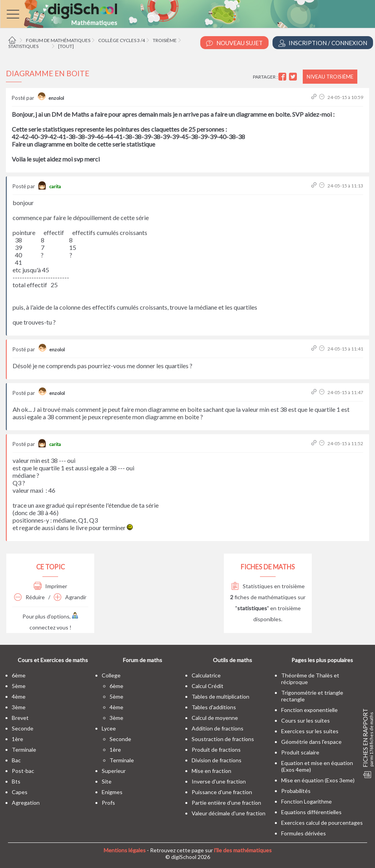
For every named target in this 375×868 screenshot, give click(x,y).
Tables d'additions (214, 707)
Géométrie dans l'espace (311, 742)
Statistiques (23, 46)
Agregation (26, 803)
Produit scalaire (300, 752)
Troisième (165, 40)
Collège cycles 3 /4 (122, 40)
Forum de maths (143, 660)
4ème (19, 696)
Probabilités (296, 791)
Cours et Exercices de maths (53, 660)
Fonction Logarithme (306, 801)
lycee (109, 728)
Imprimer (50, 586)
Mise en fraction (211, 771)
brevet (20, 718)
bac (16, 760)
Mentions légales (125, 850)
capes (20, 792)
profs (108, 803)
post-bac (23, 771)
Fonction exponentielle (309, 710)
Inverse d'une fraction (219, 781)
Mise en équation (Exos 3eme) (318, 780)
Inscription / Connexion (323, 43)
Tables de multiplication (220, 696)
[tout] (66, 46)
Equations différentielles (311, 812)
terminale (24, 750)
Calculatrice (206, 675)
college (111, 675)
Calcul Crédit (208, 686)
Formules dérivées (304, 833)
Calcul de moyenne (215, 718)
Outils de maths (232, 660)
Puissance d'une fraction (222, 792)
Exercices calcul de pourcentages (322, 823)
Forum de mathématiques (58, 40)
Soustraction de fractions (223, 739)
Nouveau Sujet (234, 43)
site (107, 781)
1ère (17, 739)
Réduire (29, 597)
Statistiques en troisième (268, 586)
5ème (19, 686)
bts (16, 781)
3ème (19, 707)
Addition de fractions (218, 728)
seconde (23, 728)
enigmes (112, 792)
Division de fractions (217, 760)
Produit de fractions (216, 750)
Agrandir (70, 597)
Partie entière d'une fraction (226, 803)
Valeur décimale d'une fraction (229, 813)
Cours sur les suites (305, 720)
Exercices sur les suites (310, 731)
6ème (19, 675)
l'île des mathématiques (243, 850)
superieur (114, 771)
